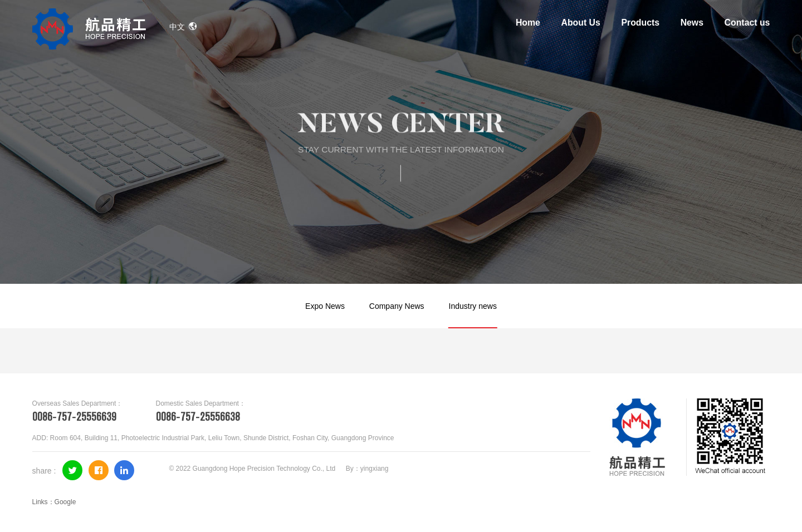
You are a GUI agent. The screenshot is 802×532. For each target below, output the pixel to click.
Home (528, 23)
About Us (581, 23)
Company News (397, 306)
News (692, 23)
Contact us (747, 23)
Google (65, 502)
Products (640, 23)
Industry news (473, 306)
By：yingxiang (367, 469)
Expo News (325, 306)
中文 (183, 27)
